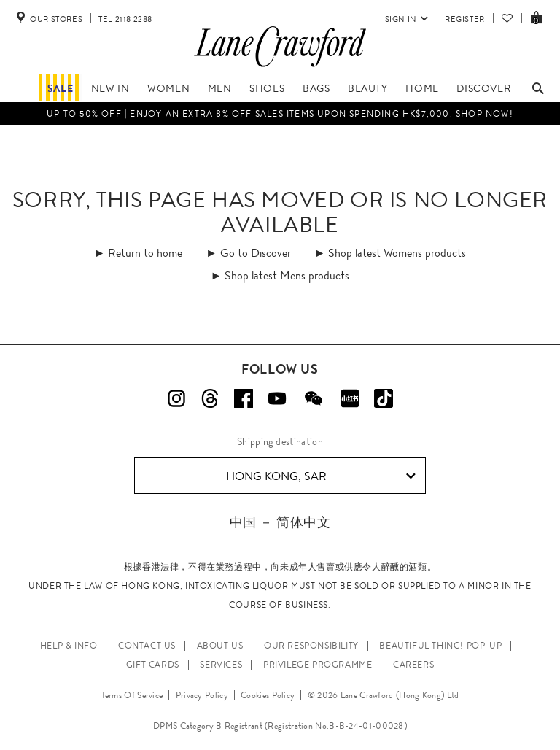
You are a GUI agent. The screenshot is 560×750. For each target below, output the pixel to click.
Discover (483, 88)
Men (220, 88)
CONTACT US (147, 646)
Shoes (267, 88)
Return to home (145, 253)
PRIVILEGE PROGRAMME (318, 665)
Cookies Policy (268, 695)
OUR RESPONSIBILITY (311, 646)
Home (422, 88)
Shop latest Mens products (287, 275)
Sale (60, 88)
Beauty (368, 88)
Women (168, 88)
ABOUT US (220, 646)
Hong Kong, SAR (321, 476)
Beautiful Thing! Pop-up (440, 646)
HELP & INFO (69, 646)
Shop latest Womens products (397, 253)
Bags (316, 88)
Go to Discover (256, 253)
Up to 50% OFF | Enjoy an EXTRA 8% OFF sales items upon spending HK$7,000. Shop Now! (280, 114)
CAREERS (413, 665)
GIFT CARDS (153, 665)
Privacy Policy (202, 695)
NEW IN (110, 88)
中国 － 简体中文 (280, 522)
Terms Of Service (132, 695)
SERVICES (221, 665)
